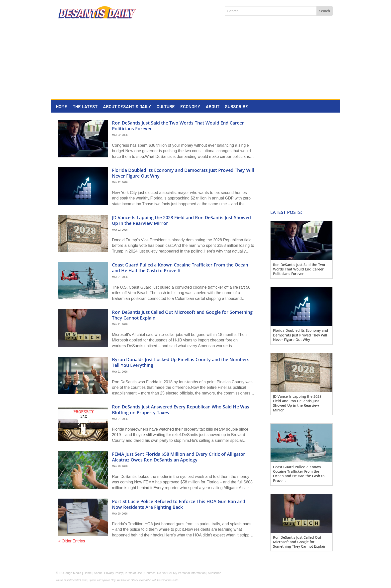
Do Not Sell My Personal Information (181, 573)
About (213, 107)
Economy (190, 107)
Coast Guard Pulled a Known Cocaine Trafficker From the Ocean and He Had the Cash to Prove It (180, 268)
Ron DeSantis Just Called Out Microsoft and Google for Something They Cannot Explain (182, 315)
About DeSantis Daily (127, 107)
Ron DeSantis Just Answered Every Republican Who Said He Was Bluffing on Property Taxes (181, 410)
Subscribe (237, 107)
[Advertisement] (195, 62)
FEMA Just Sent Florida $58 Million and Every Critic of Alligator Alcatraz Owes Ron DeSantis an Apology (179, 457)
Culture (166, 107)
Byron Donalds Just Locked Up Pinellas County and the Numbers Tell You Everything (181, 362)
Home (62, 107)
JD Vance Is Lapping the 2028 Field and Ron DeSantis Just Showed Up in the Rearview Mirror (181, 220)
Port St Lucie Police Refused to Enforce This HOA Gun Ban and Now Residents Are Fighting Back (179, 504)
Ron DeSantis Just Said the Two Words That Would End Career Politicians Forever (178, 126)
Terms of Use (133, 573)
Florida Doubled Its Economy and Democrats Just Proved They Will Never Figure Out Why (183, 173)
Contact (149, 573)
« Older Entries (72, 541)
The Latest (85, 107)
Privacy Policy (114, 573)
